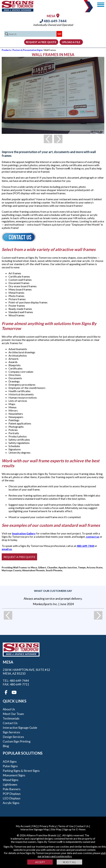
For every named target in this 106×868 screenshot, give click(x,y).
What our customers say (53, 591)
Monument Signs (14, 775)
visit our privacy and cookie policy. (72, 855)
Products (6, 50)
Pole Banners (12, 789)
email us (7, 549)
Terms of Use (66, 826)
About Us (9, 709)
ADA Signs (10, 761)
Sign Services (11, 732)
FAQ (35, 826)
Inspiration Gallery (24, 533)
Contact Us (10, 723)
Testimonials (11, 718)
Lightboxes (10, 784)
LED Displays (12, 798)
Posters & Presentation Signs (28, 50)
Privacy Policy (48, 826)
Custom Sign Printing (17, 741)
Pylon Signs (10, 766)
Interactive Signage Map (35, 829)
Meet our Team (13, 714)
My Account (23, 826)
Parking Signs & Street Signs (21, 771)
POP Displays (12, 794)
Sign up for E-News (74, 829)
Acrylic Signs (11, 803)
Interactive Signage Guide (20, 728)
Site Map (56, 829)
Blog (6, 746)
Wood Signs (11, 780)
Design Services (13, 737)
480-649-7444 (53, 21)
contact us (93, 537)
